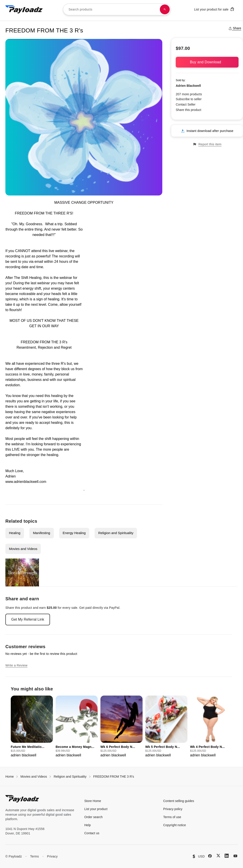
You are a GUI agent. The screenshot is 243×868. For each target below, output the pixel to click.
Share (235, 28)
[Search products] (165, 9)
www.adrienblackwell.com (26, 482)
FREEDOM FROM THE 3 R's (114, 777)
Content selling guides (179, 801)
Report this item (207, 144)
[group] (32, 727)
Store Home (93, 801)
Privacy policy (173, 809)
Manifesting (42, 533)
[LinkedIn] (227, 856)
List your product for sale (214, 9)
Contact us (92, 833)
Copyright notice (175, 825)
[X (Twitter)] (218, 856)
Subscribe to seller (189, 99)
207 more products (189, 94)
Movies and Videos (23, 549)
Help (88, 825)
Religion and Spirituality (116, 533)
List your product (96, 809)
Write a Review (16, 665)
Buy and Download (207, 62)
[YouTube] (235, 856)
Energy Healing (74, 533)
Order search (93, 817)
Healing (15, 533)
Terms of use (172, 817)
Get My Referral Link (28, 619)
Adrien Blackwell (188, 86)
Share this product (189, 110)
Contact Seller (186, 104)
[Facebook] (210, 856)
